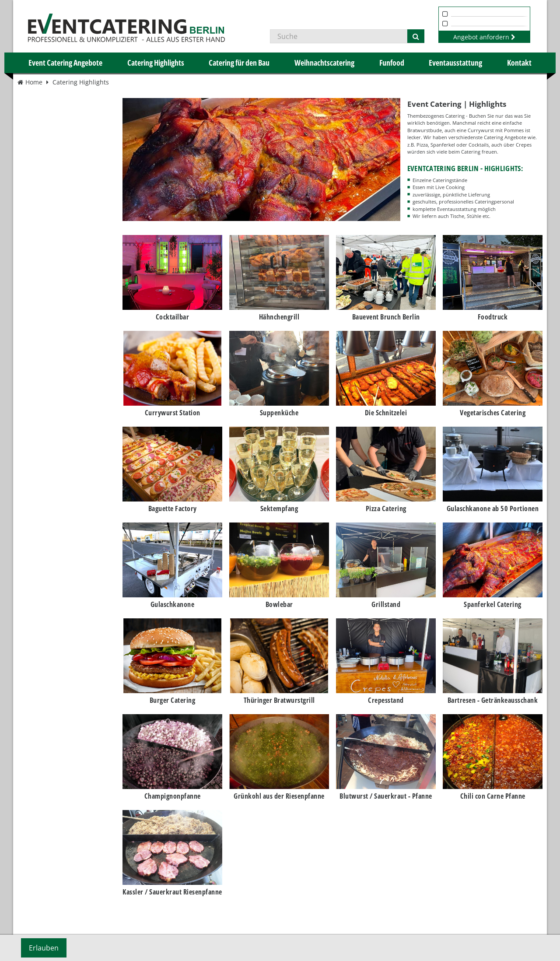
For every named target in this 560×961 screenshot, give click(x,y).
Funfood (392, 63)
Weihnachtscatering (324, 63)
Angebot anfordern (484, 37)
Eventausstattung (455, 63)
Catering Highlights (156, 63)
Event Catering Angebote (65, 63)
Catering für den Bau (239, 63)
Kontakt (519, 63)
